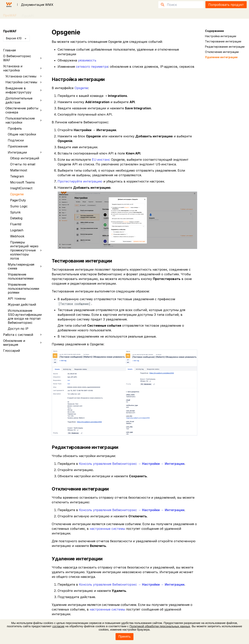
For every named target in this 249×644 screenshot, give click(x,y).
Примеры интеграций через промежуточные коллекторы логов (27, 250)
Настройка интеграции (221, 36)
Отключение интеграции (222, 52)
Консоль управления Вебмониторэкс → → (132, 464)
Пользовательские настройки (24, 120)
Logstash (17, 230)
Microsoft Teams (22, 182)
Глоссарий (11, 351)
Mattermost (19, 170)
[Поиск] (181, 5)
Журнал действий (22, 304)
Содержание (214, 31)
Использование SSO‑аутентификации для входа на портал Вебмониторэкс (25, 317)
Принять (125, 637)
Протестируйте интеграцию (80, 181)
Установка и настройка (22, 68)
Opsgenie (17, 194)
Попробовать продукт (226, 5)
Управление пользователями (21, 276)
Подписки (16, 140)
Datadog (16, 218)
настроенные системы (107, 529)
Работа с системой (23, 335)
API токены (17, 298)
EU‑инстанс (101, 160)
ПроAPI (28, 14)
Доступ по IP (18, 329)
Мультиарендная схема (25, 266)
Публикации (60, 14)
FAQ (42, 14)
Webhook (17, 236)
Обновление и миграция (23, 343)
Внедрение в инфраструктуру (24, 90)
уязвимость (87, 60)
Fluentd (16, 224)
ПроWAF (10, 14)
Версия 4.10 (17, 38)
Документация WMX (37, 5)
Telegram (17, 176)
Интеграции (25, 152)
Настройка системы (24, 82)
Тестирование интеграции (223, 41)
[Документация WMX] (9, 5)
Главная (9, 50)
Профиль (15, 128)
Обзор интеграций (25, 158)
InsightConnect (21, 188)
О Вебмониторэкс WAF (23, 58)
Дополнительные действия (24, 100)
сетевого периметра (92, 67)
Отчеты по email (23, 164)
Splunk (15, 212)
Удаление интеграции (221, 57)
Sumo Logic (19, 206)
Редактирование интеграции (225, 47)
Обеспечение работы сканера (24, 110)
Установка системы (24, 76)
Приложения (18, 146)
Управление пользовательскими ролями (23, 289)
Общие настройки (22, 134)
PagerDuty (18, 200)
